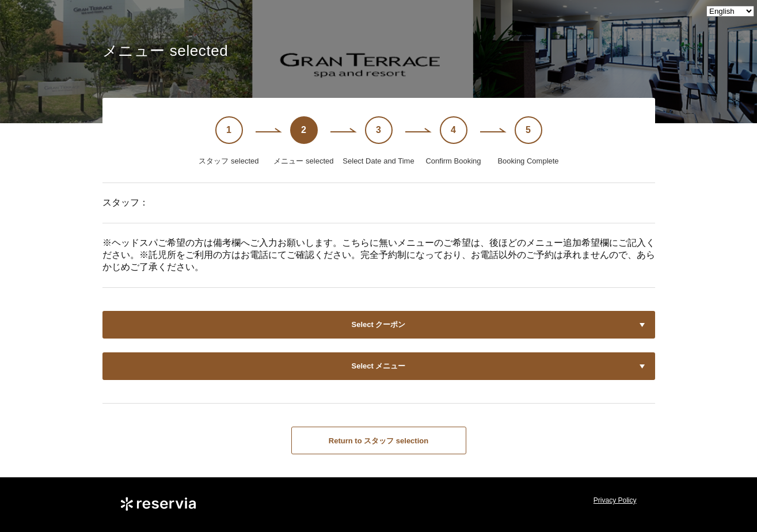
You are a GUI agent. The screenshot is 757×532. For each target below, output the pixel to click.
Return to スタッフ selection (378, 441)
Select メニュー (379, 366)
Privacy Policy (615, 500)
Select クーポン (379, 324)
